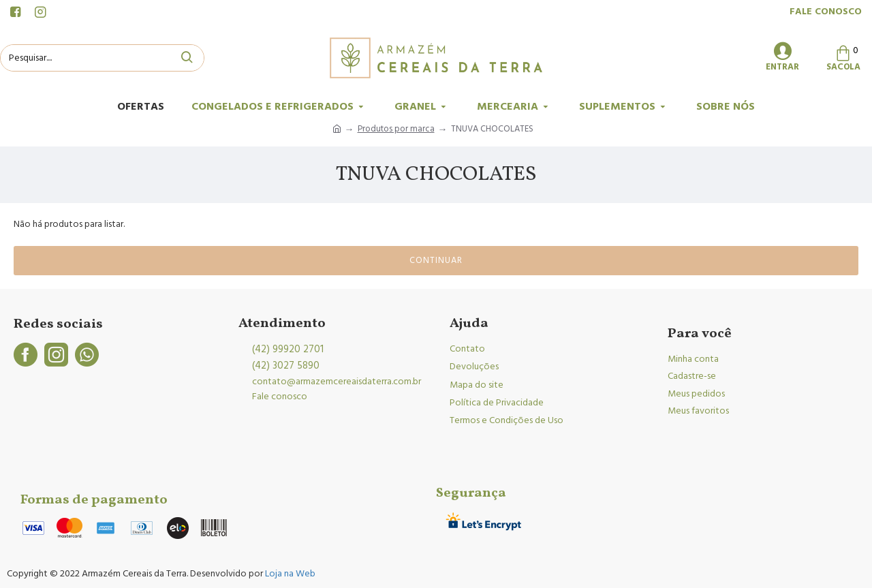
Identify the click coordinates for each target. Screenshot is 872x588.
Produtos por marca (396, 129)
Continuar (436, 260)
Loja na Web (289, 574)
